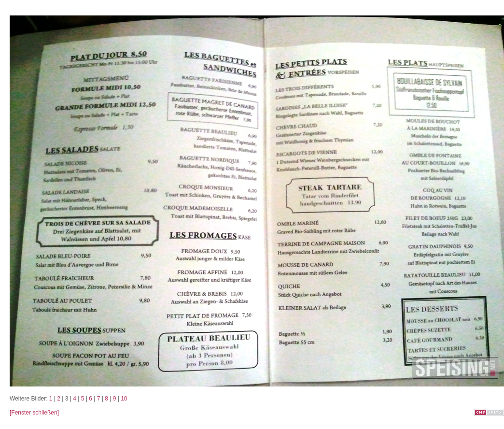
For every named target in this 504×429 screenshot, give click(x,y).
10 (124, 399)
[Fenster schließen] (34, 413)
